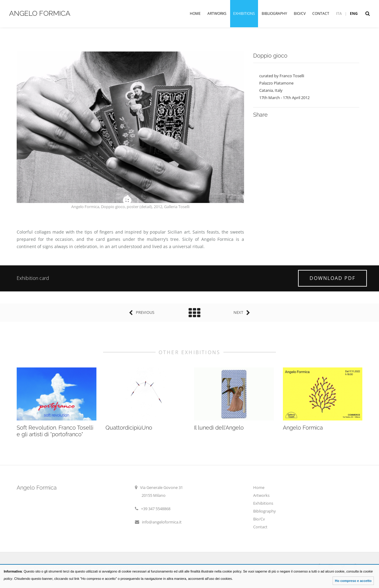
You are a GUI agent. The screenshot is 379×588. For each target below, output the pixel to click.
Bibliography (274, 13)
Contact (321, 13)
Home (195, 13)
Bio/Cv (300, 13)
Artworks (217, 13)
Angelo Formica (40, 13)
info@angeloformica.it (162, 522)
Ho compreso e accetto (353, 581)
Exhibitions (244, 13)
